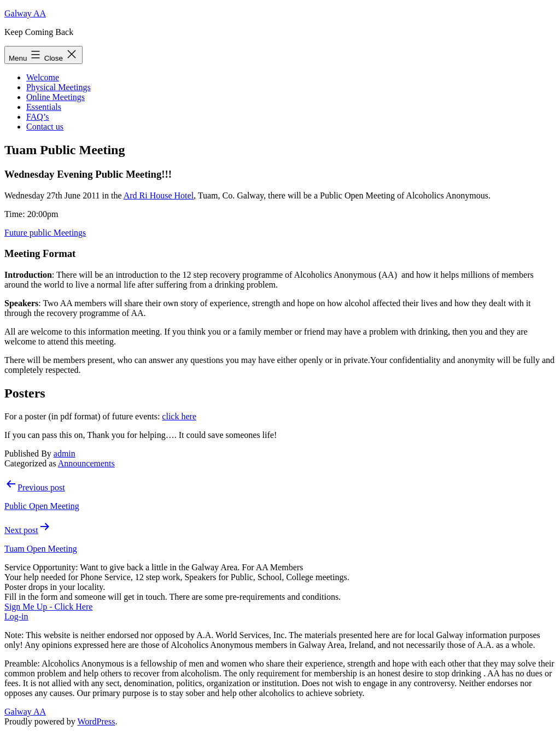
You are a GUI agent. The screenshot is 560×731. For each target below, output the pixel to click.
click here (179, 416)
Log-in (16, 616)
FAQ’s (38, 117)
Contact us (45, 127)
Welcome (43, 77)
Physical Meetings (59, 87)
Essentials (44, 107)
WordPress (96, 721)
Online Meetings (56, 97)
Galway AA (25, 13)
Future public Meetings (45, 233)
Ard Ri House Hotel (159, 195)
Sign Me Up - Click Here (48, 607)
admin (65, 454)
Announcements (86, 463)
